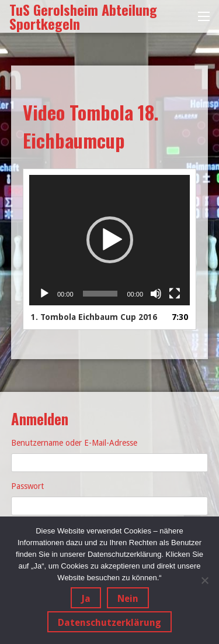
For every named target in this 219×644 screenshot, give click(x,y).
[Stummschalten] (156, 294)
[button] (110, 240)
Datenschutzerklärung (109, 623)
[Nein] (204, 580)
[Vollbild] (175, 294)
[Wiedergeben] (44, 294)
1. (94, 317)
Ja (86, 599)
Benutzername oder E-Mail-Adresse (74, 443)
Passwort (27, 486)
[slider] (100, 294)
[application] (109, 240)
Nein (128, 599)
